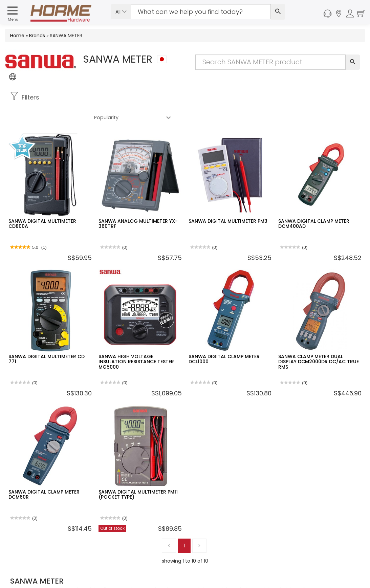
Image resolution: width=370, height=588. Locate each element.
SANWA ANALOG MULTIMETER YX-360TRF (138, 204)
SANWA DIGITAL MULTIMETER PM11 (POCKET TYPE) (138, 474)
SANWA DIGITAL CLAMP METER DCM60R (44, 474)
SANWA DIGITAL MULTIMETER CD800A (42, 204)
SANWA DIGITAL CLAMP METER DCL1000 (224, 339)
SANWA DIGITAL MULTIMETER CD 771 (47, 339)
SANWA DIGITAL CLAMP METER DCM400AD (314, 204)
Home (17, 36)
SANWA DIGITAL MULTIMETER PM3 (228, 201)
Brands (37, 36)
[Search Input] (201, 12)
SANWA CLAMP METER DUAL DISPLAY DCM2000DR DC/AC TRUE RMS (319, 342)
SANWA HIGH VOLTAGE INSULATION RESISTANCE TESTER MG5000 (136, 342)
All (121, 12)
